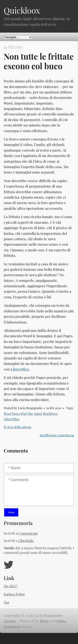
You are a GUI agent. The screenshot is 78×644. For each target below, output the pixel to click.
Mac (30, 414)
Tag (6, 602)
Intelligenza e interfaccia (57, 435)
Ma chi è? (11, 586)
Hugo (44, 621)
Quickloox (22, 10)
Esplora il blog (14, 594)
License (10, 621)
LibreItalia (26, 541)
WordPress (50, 414)
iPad (24, 414)
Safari (38, 414)
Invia (11, 512)
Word (7, 414)
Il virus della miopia (17, 427)
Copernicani (28, 533)
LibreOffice (20, 369)
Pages (16, 414)
